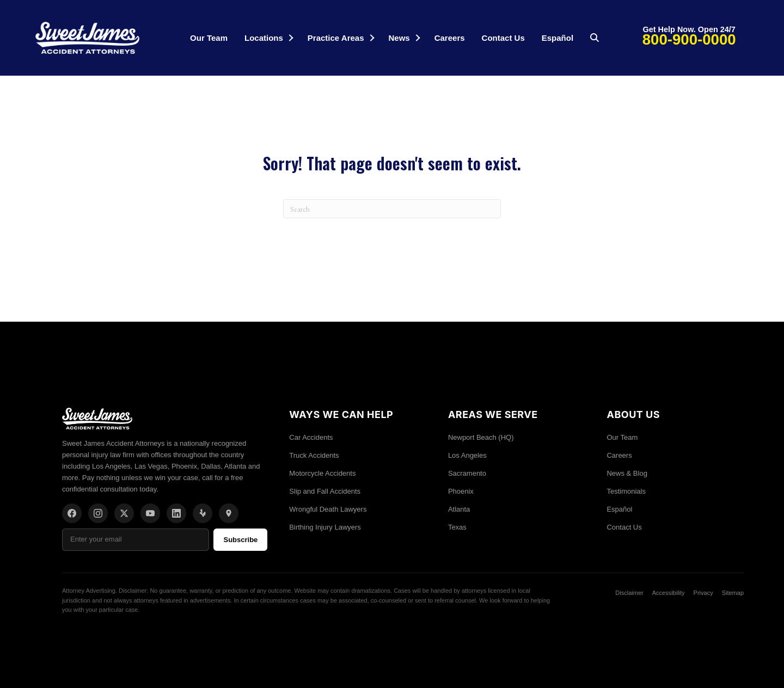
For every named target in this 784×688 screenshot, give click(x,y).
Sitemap (733, 593)
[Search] (392, 209)
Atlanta (459, 509)
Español (558, 38)
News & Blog (627, 473)
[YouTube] (150, 513)
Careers (450, 38)
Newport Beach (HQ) (481, 437)
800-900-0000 (689, 39)
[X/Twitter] (124, 513)
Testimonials (626, 491)
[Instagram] (98, 513)
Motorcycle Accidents (322, 473)
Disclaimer (629, 593)
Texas (457, 527)
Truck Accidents (314, 455)
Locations (264, 38)
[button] (291, 38)
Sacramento (467, 473)
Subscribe (240, 540)
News (399, 38)
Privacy (703, 593)
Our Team (209, 38)
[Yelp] (203, 513)
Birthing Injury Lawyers (325, 527)
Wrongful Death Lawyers (328, 509)
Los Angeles (467, 455)
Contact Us (503, 38)
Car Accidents (311, 437)
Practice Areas (336, 38)
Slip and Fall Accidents (325, 491)
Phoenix (461, 491)
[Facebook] (72, 513)
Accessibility (669, 593)
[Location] (229, 513)
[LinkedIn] (176, 513)
